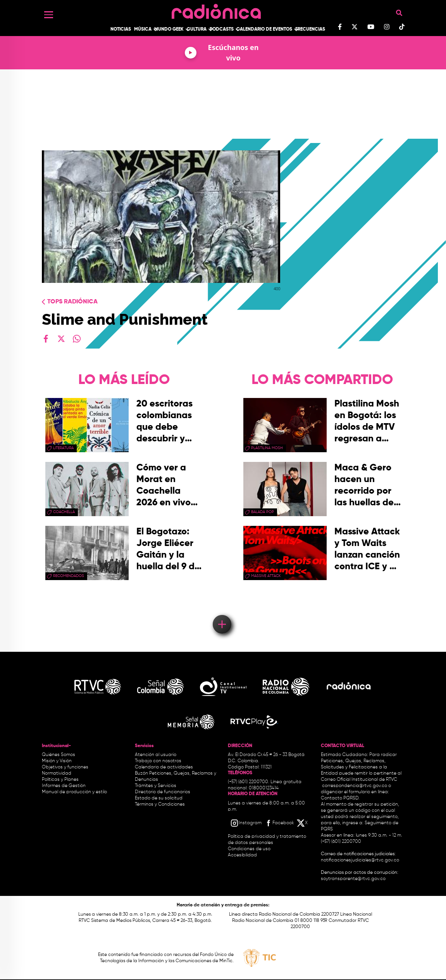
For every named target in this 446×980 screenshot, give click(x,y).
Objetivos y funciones (65, 767)
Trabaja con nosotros (158, 761)
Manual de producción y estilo (74, 792)
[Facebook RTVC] (279, 823)
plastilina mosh (267, 448)
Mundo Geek (169, 29)
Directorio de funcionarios (163, 792)
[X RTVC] (303, 823)
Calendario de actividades (164, 767)
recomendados (69, 576)
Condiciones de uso (249, 849)
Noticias (121, 29)
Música (143, 29)
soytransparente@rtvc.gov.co (353, 879)
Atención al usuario (156, 755)
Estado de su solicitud (159, 798)
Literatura (63, 448)
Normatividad (57, 773)
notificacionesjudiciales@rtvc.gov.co (360, 860)
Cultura (197, 29)
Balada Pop (263, 512)
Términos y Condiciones (160, 804)
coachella (64, 512)
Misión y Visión (57, 761)
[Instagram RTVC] (246, 823)
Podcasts (222, 29)
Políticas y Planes (60, 780)
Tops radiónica (72, 302)
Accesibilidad (243, 855)
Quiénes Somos (59, 755)
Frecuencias (310, 29)
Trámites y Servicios (156, 786)
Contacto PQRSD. (340, 798)
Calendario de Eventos (264, 29)
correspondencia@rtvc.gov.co (355, 786)
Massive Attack (266, 576)
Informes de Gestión (64, 786)
